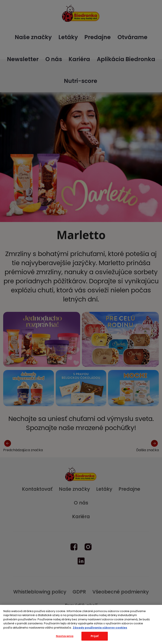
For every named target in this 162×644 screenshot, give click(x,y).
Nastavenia (65, 636)
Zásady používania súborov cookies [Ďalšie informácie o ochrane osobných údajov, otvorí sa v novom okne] (100, 628)
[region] (81, 624)
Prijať (95, 636)
